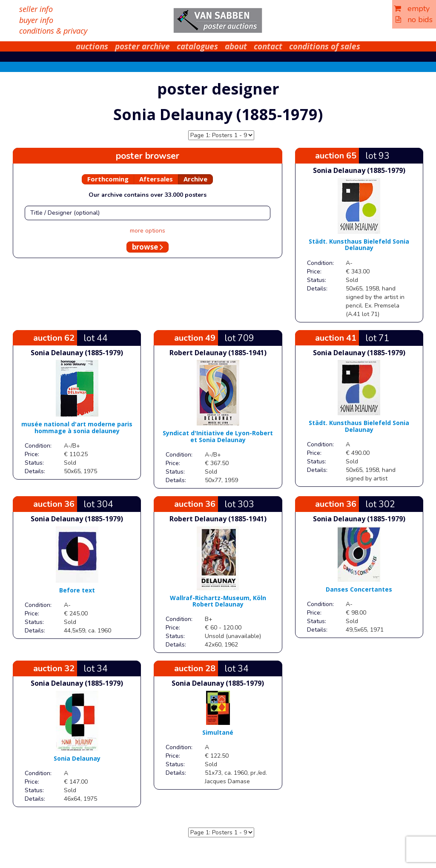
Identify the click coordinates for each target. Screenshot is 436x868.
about (236, 46)
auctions (92, 46)
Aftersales (156, 179)
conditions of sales (325, 46)
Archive (195, 179)
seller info (36, 9)
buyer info (36, 20)
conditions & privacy (53, 31)
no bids (414, 20)
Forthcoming (108, 179)
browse (148, 247)
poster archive (142, 46)
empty (412, 9)
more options (148, 231)
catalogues (197, 46)
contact (268, 46)
